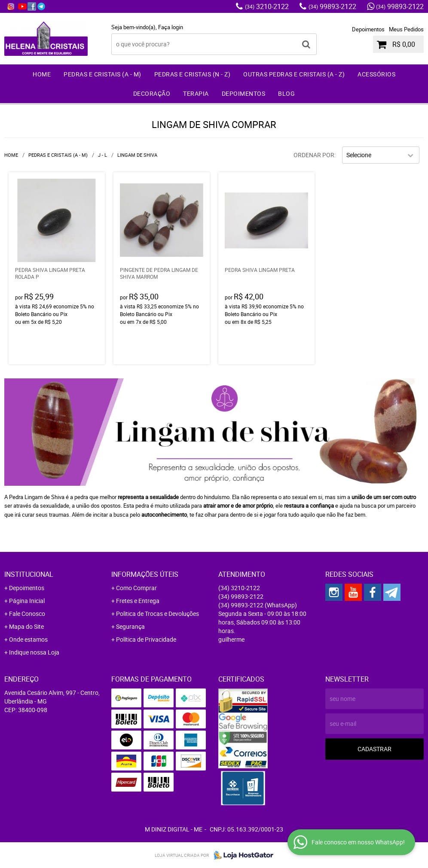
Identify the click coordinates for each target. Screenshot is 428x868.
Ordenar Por (314, 155)
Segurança (130, 626)
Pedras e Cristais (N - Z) (193, 74)
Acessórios (376, 74)
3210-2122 (267, 6)
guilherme (231, 639)
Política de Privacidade (146, 639)
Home (42, 74)
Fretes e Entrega (138, 601)
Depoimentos (368, 29)
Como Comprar (136, 588)
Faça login (171, 27)
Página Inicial (27, 601)
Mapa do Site (26, 626)
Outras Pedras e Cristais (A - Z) (294, 74)
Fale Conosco (27, 614)
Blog (286, 93)
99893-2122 (332, 6)
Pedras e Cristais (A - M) (102, 74)
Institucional (29, 574)
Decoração (152, 93)
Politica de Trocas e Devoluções (157, 614)
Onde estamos (28, 639)
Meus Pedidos (406, 29)
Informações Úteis (145, 574)
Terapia (196, 93)
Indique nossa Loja (34, 652)
